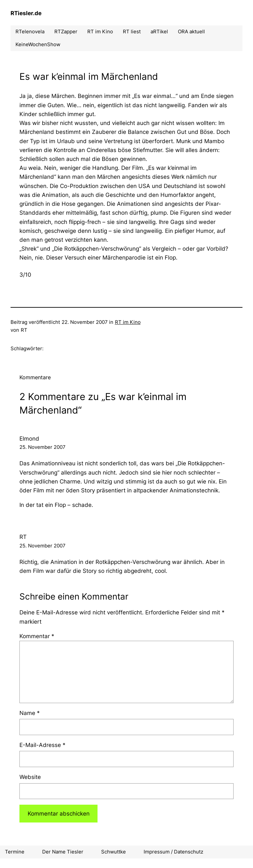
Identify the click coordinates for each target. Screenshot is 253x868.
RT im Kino (128, 322)
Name (30, 713)
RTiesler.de (26, 13)
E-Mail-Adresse (42, 745)
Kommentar (37, 636)
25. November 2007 (42, 447)
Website (30, 777)
